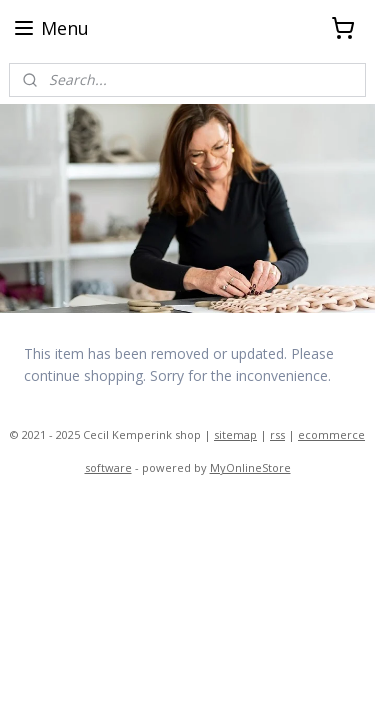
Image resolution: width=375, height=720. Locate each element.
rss (277, 434)
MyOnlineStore (250, 467)
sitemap (235, 434)
